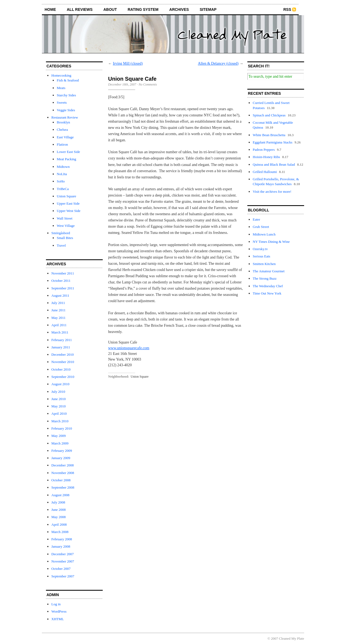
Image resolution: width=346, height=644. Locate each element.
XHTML (58, 619)
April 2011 (59, 325)
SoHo (61, 181)
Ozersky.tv (260, 249)
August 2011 (60, 295)
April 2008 (59, 524)
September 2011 (63, 288)
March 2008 (60, 532)
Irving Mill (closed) (128, 63)
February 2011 (62, 340)
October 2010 (61, 369)
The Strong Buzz (265, 278)
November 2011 (63, 273)
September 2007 (63, 576)
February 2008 (62, 539)
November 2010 (63, 362)
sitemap (208, 9)
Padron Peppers (264, 150)
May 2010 (59, 406)
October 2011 (61, 281)
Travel (61, 245)
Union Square (66, 196)
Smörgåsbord (61, 233)
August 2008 (60, 495)
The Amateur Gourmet (269, 271)
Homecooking (61, 75)
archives (179, 9)
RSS (287, 9)
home (50, 9)
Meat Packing (66, 159)
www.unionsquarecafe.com (129, 348)
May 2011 (59, 318)
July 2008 (58, 502)
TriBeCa (63, 189)
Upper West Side (69, 211)
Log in (56, 604)
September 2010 (63, 377)
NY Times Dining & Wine (271, 242)
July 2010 (58, 392)
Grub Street (261, 227)
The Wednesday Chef (268, 286)
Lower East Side (68, 152)
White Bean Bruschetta (269, 135)
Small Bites (65, 238)
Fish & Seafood (68, 80)
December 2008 (63, 465)
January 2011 (61, 347)
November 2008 (63, 473)
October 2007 (61, 569)
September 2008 (63, 487)
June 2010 (59, 399)
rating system (143, 9)
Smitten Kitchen (264, 264)
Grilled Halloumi (265, 172)
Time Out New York (267, 293)
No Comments (148, 84)
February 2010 (62, 428)
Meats (61, 88)
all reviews (80, 9)
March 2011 (60, 332)
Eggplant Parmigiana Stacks (273, 142)
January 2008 (61, 546)
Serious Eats (262, 256)
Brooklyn (63, 122)
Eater (256, 219)
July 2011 (58, 303)
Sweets (62, 102)
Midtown (63, 167)
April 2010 (59, 413)
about (110, 9)
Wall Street (65, 218)
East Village (65, 137)
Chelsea (62, 130)
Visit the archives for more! (272, 192)
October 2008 (61, 480)
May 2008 (59, 517)
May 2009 (59, 436)
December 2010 (63, 354)
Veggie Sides (66, 110)
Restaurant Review (65, 117)
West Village (66, 226)
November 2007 (63, 561)
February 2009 (62, 451)
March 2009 (60, 443)
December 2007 (63, 554)
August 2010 (60, 384)
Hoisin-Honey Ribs (266, 157)
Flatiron (62, 144)
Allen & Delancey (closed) (218, 63)
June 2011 (59, 310)
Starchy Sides (66, 95)
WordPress (59, 611)
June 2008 (59, 510)
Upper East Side (68, 203)
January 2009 (61, 458)
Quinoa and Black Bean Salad (274, 164)
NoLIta (62, 174)
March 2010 (60, 421)
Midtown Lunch (264, 234)
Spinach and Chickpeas (269, 115)
